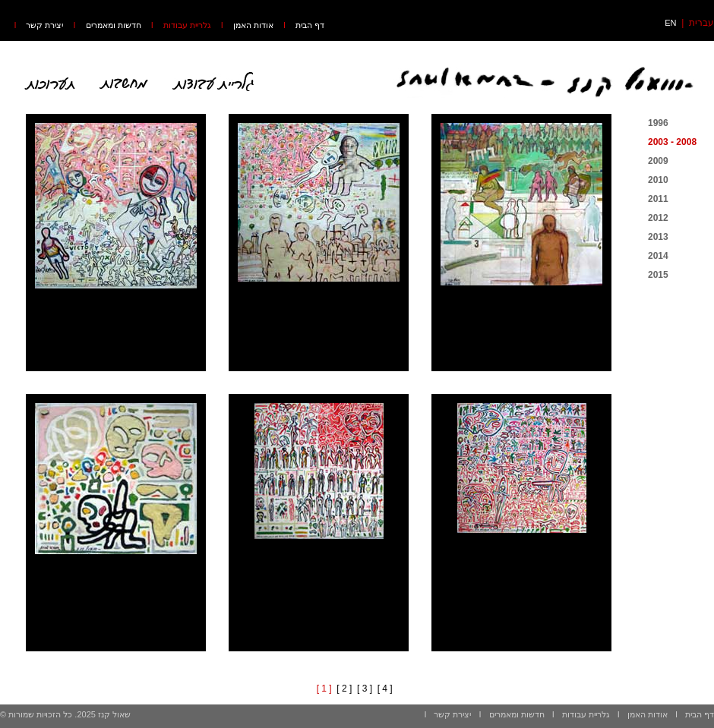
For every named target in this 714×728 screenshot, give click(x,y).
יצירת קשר (44, 25)
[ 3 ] (365, 689)
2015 (658, 275)
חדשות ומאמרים (114, 25)
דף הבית (310, 25)
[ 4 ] (385, 689)
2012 (658, 218)
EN (670, 23)
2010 (658, 180)
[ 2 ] (344, 689)
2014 (658, 256)
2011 (658, 199)
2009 (658, 161)
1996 (658, 123)
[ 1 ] (324, 689)
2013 (658, 237)
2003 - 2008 (672, 142)
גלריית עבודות (187, 25)
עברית (701, 23)
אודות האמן (253, 25)
